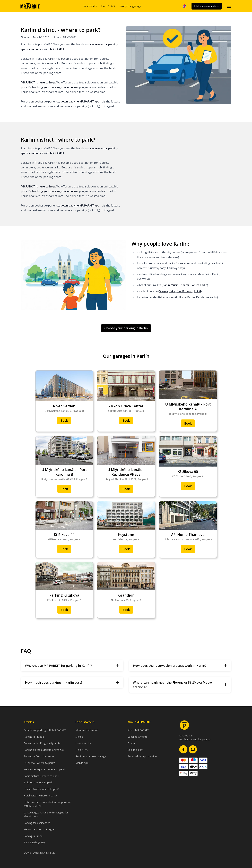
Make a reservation (207, 6)
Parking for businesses (37, 823)
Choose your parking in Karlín (126, 328)
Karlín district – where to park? (41, 776)
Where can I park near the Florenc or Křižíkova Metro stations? (180, 685)
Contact (132, 743)
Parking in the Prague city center (43, 743)
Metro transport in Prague (39, 829)
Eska (172, 291)
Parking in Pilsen (33, 836)
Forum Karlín (199, 285)
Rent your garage (130, 6)
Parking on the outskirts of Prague (44, 750)
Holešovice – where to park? (40, 795)
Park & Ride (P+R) (34, 842)
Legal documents (137, 737)
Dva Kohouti (185, 291)
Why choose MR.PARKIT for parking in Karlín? (72, 666)
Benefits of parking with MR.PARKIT (45, 730)
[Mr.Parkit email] (193, 749)
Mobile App (82, 763)
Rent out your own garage (91, 756)
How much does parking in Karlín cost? (72, 682)
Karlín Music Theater (176, 285)
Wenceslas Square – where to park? (45, 769)
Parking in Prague (34, 737)
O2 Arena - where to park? (39, 763)
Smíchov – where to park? (39, 782)
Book (64, 420)
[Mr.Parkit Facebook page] (183, 749)
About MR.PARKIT (138, 730)
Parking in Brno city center (39, 756)
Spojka (164, 291)
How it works (89, 6)
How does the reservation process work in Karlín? (180, 666)
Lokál (197, 291)
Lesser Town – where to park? (42, 789)
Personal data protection (142, 756)
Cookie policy (135, 750)
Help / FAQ (108, 6)
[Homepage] (30, 6)
